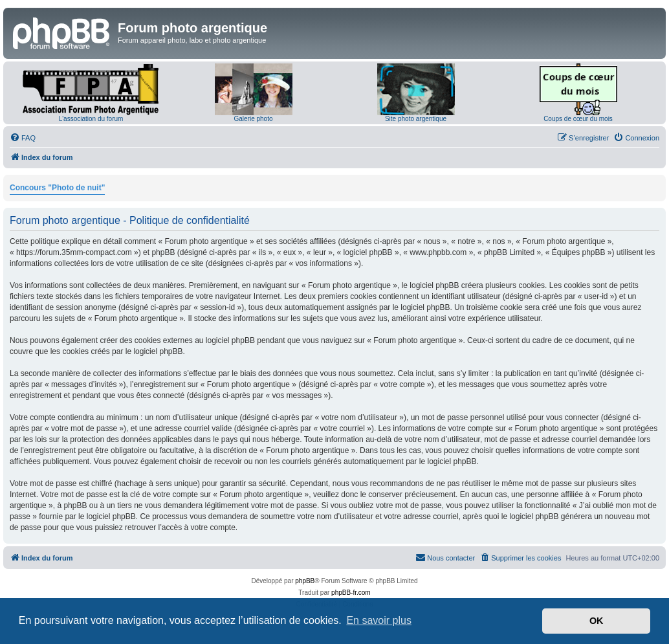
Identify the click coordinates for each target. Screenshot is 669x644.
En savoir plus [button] (379, 620)
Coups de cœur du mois (578, 119)
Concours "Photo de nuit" (57, 188)
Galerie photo (253, 119)
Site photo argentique (416, 119)
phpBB (305, 581)
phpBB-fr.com (351, 593)
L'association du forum (91, 119)
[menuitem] (23, 138)
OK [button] (597, 621)
